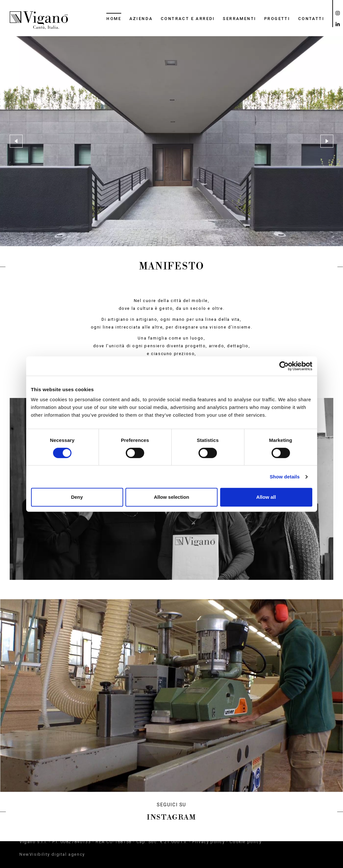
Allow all (266, 497)
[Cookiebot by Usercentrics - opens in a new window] (284, 366)
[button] (16, 141)
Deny (77, 497)
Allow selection (171, 497)
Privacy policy (209, 842)
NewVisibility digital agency (52, 854)
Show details (285, 477)
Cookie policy (246, 842)
